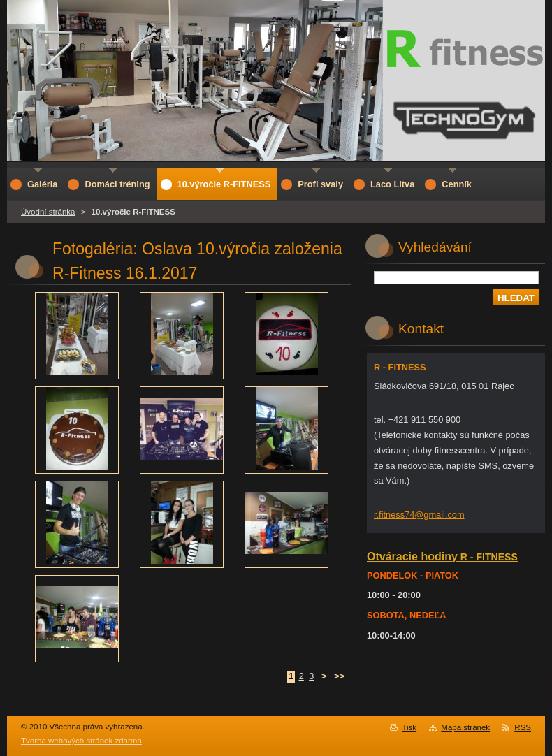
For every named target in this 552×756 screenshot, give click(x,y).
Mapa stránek (465, 727)
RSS (523, 727)
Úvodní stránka (48, 212)
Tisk (409, 727)
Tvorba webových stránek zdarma (81, 741)
